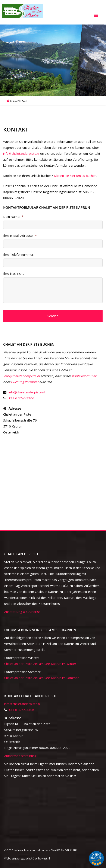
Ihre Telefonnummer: (19, 255)
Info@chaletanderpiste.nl (21, 376)
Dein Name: (13, 217)
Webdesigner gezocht (18, 859)
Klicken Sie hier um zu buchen (75, 176)
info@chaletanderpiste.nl (21, 153)
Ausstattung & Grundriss (22, 612)
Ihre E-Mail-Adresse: (20, 236)
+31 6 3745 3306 (21, 398)
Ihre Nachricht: (14, 274)
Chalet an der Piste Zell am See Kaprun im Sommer (42, 678)
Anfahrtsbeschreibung (20, 756)
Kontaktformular (84, 376)
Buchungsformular (25, 382)
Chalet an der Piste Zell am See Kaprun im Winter (40, 664)
